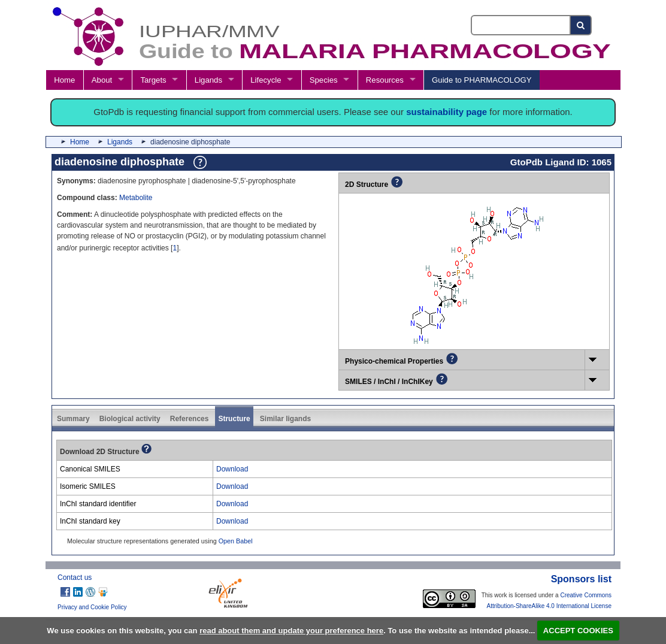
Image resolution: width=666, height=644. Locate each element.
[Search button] (581, 25)
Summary (73, 419)
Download (232, 469)
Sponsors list (581, 579)
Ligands (208, 80)
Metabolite (136, 198)
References (190, 419)
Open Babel (236, 541)
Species (324, 80)
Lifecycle (266, 80)
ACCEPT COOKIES (578, 631)
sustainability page (446, 112)
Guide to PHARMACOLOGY (482, 80)
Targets (153, 80)
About (102, 80)
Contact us (75, 578)
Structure (234, 419)
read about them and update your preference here (291, 631)
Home (64, 80)
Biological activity (130, 419)
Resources (385, 80)
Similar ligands (285, 419)
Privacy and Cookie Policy (92, 607)
